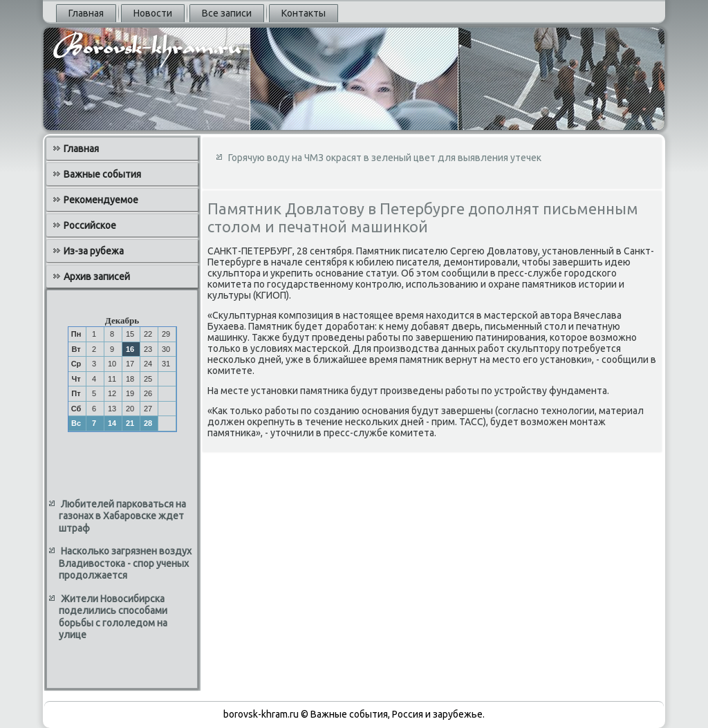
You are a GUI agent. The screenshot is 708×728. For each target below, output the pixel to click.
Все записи (227, 13)
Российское (90, 225)
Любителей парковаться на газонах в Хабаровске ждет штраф (122, 516)
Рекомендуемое (101, 200)
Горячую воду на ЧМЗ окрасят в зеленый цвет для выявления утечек (385, 158)
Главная (86, 13)
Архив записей (97, 277)
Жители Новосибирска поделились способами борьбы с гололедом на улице (113, 617)
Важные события (102, 174)
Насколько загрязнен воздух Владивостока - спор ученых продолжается (125, 563)
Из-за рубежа (94, 251)
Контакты (304, 13)
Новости (153, 13)
